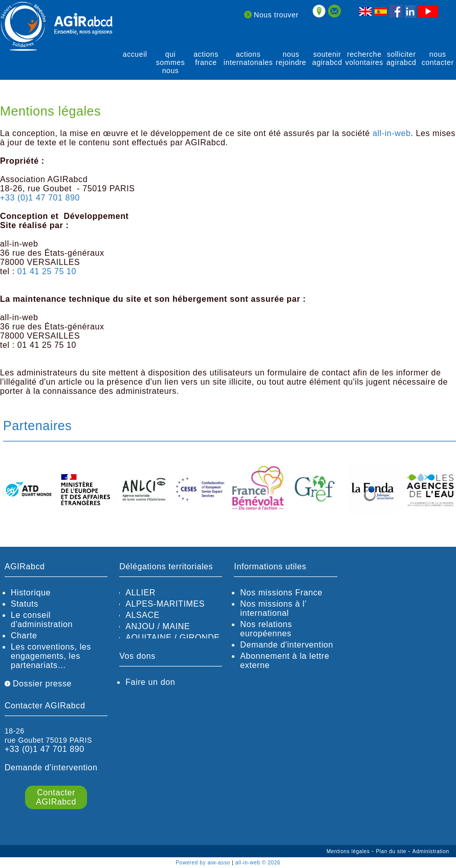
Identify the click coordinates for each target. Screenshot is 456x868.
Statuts (25, 604)
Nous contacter (438, 58)
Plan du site (392, 851)
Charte (24, 636)
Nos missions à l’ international (273, 608)
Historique (31, 593)
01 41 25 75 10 (47, 271)
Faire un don (150, 682)
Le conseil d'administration (42, 620)
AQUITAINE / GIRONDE (172, 638)
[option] (29, 490)
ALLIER (140, 593)
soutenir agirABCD (327, 58)
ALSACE (143, 615)
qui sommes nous (171, 62)
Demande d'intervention (287, 645)
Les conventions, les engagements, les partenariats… (51, 656)
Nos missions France (281, 593)
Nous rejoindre (291, 58)
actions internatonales (248, 58)
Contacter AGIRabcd (56, 797)
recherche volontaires (364, 58)
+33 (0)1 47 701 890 (40, 198)
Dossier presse (38, 684)
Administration (431, 851)
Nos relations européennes (266, 629)
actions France (206, 58)
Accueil (135, 54)
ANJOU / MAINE (158, 626)
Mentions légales (349, 851)
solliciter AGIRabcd (401, 58)
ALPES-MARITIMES (165, 604)
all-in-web (392, 133)
